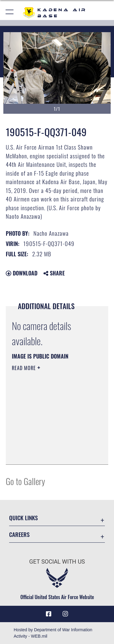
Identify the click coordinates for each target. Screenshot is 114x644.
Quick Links (23, 518)
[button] (10, 13)
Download (22, 273)
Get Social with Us (57, 562)
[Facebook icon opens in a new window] (49, 614)
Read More (25, 368)
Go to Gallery (25, 481)
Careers (19, 534)
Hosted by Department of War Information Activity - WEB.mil (53, 633)
